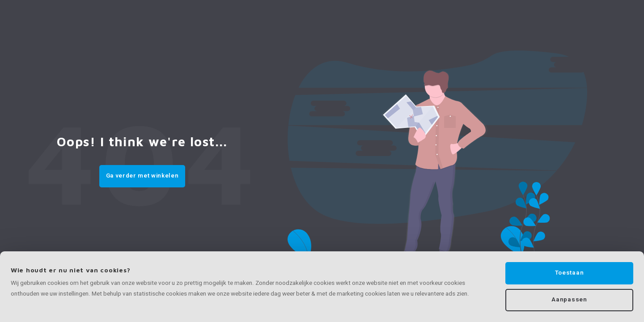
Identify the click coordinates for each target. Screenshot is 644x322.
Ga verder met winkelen (142, 176)
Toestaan (569, 273)
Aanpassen (569, 300)
